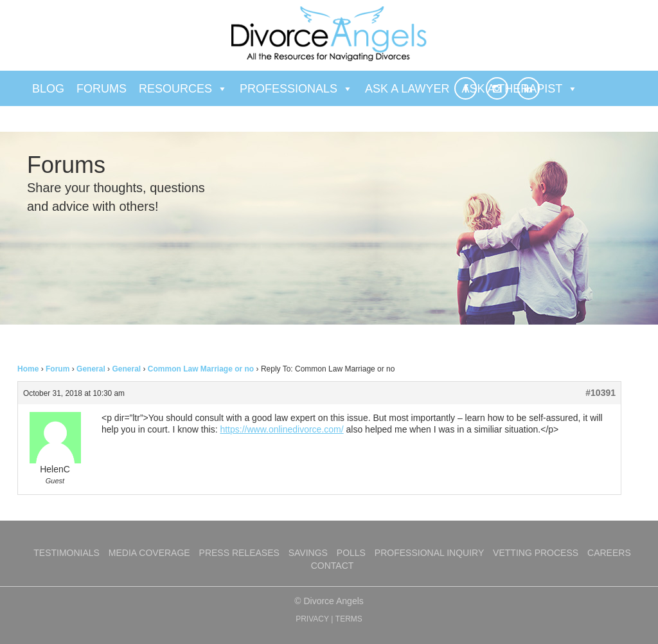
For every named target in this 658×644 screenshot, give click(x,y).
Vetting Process (536, 553)
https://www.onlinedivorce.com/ (281, 429)
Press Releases (239, 553)
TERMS (349, 619)
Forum (58, 369)
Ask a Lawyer (407, 89)
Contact (333, 566)
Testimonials (67, 553)
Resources (183, 89)
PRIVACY (312, 619)
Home (28, 369)
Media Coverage (149, 553)
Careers (609, 553)
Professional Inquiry (429, 553)
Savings (308, 553)
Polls (351, 553)
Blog (48, 89)
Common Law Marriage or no (201, 369)
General (91, 369)
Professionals (296, 89)
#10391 (600, 393)
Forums (102, 89)
